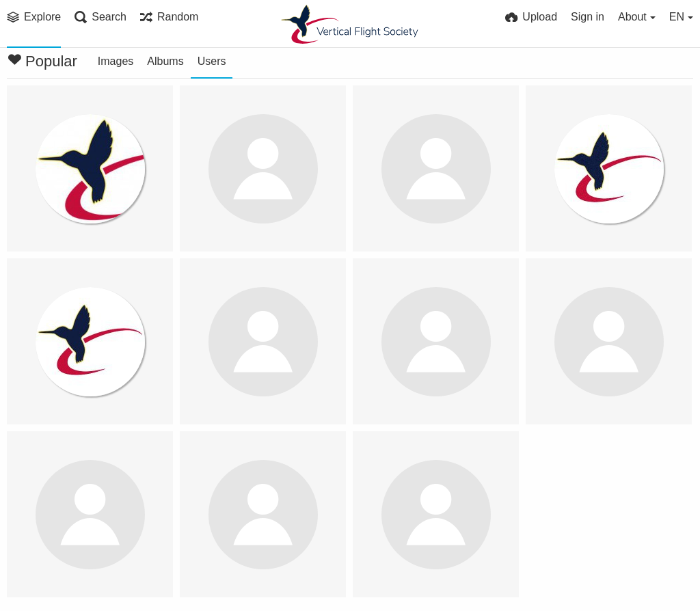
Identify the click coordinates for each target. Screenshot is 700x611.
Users (212, 61)
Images (116, 61)
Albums (165, 61)
